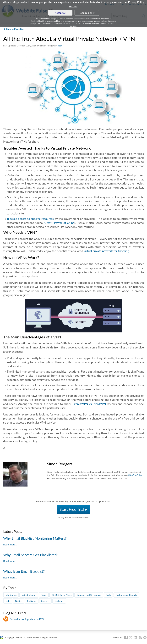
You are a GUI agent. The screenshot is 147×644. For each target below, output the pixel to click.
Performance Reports (126, 595)
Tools (44, 595)
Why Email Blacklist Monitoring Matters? (35, 538)
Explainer (59, 601)
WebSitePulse (135, 475)
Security (45, 601)
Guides (19, 601)
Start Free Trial (74, 509)
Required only (87, 13)
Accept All (60, 13)
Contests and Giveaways (89, 595)
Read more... (10, 544)
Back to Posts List (15, 29)
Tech (60, 46)
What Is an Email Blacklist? (24, 571)
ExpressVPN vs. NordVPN (89, 404)
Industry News (29, 595)
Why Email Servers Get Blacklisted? (31, 555)
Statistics (32, 601)
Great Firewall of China (59, 223)
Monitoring (11, 595)
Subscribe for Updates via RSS (27, 619)
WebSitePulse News (62, 595)
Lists (8, 601)
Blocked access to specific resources (30, 219)
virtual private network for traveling (106, 251)
